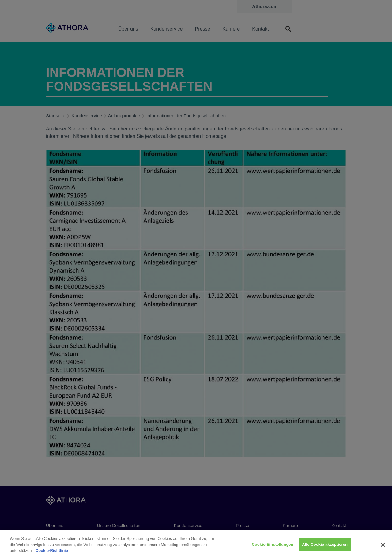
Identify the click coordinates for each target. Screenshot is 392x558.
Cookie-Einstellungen (273, 547)
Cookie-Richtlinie (52, 553)
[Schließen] (383, 547)
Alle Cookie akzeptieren (325, 547)
